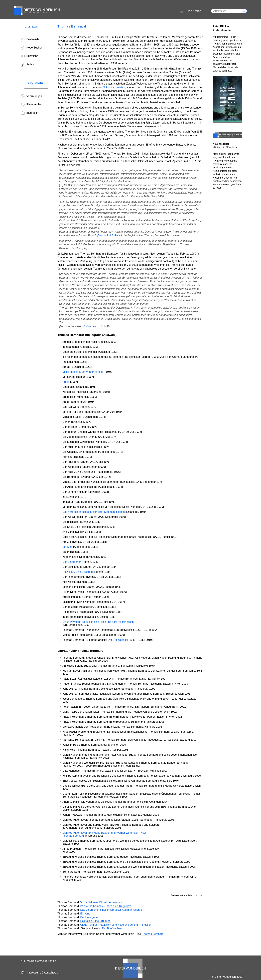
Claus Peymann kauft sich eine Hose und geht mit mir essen (98, 622)
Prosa (66, 382)
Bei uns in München (225, 147)
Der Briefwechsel (118, 640)
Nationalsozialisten (114, 87)
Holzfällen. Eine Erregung (77, 572)
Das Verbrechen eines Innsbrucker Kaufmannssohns (94, 512)
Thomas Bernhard (153, 934)
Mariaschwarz (91, 326)
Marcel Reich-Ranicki (110, 235)
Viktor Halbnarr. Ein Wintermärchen (83, 372)
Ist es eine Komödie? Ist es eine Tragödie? (105, 906)
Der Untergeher (72, 562)
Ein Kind (67, 547)
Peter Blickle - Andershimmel (222, 28)
